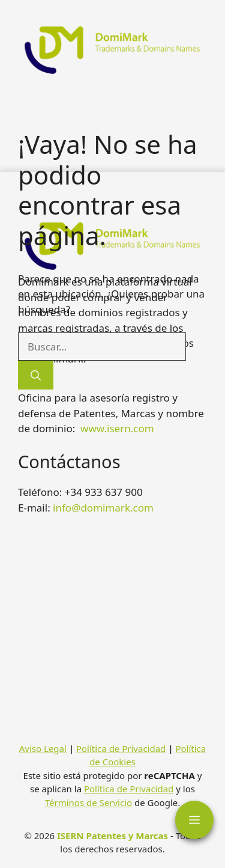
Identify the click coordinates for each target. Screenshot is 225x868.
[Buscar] (36, 375)
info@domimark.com (103, 508)
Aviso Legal (43, 748)
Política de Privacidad (121, 748)
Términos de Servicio (88, 802)
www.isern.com (117, 428)
